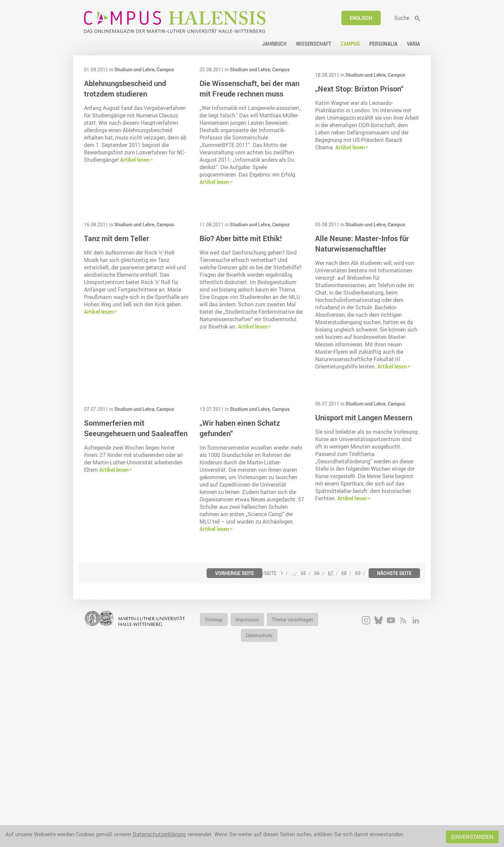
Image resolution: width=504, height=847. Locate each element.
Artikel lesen (135, 160)
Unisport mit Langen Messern (364, 523)
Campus (165, 69)
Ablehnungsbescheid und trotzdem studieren (125, 88)
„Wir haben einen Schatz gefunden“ (240, 604)
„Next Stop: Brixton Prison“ (359, 159)
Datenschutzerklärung (159, 834)
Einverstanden (472, 837)
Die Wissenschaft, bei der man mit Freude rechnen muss (249, 88)
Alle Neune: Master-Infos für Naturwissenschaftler (362, 349)
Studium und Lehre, (135, 69)
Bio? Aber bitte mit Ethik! (241, 344)
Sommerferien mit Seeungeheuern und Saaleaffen (136, 604)
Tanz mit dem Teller (117, 344)
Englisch (361, 18)
